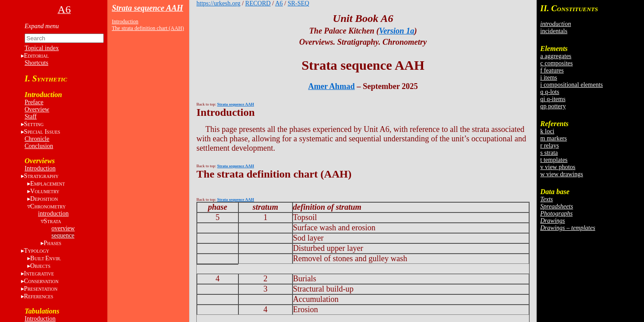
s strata (549, 153)
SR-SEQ (298, 3)
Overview (37, 109)
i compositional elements (572, 85)
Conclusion (39, 146)
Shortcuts (36, 63)
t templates (554, 160)
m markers (553, 138)
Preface (34, 102)
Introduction (40, 168)
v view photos (558, 167)
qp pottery (553, 106)
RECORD (258, 3)
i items (549, 78)
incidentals (554, 31)
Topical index (42, 48)
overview (63, 228)
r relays (550, 146)
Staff (31, 117)
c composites (557, 63)
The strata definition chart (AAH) (148, 28)
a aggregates (556, 56)
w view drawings (562, 174)
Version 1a (397, 31)
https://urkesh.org (218, 3)
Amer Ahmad (331, 86)
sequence (63, 235)
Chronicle (37, 139)
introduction (53, 214)
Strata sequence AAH (147, 8)
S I (42, 132)
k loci (547, 131)
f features (552, 70)
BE (46, 258)
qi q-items (553, 99)
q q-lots (550, 92)
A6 (279, 3)
